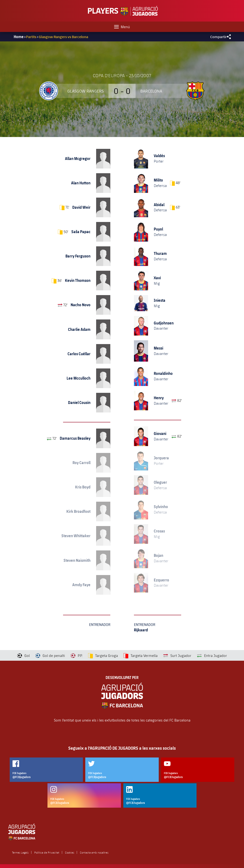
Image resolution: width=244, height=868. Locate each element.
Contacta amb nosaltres (94, 852)
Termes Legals (20, 852)
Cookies (70, 852)
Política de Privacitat (47, 852)
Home (19, 37)
